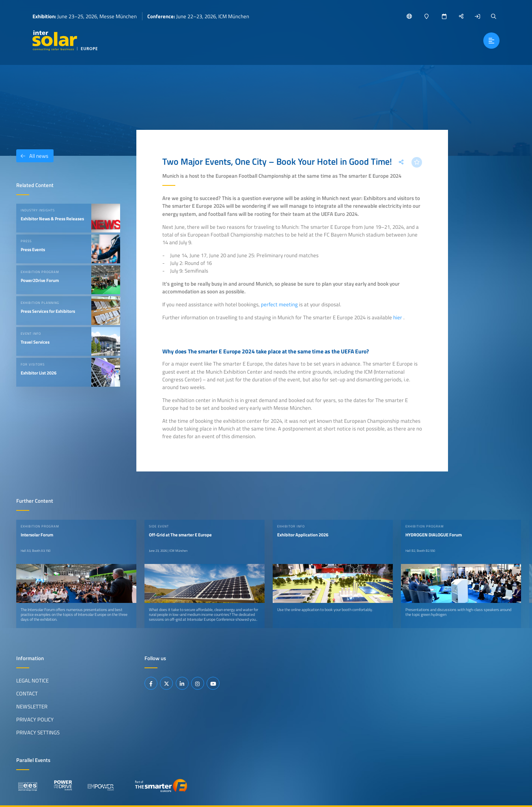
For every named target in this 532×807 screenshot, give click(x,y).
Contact (27, 693)
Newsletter (32, 706)
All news (32, 156)
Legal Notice (32, 680)
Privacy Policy (35, 719)
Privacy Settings (38, 732)
